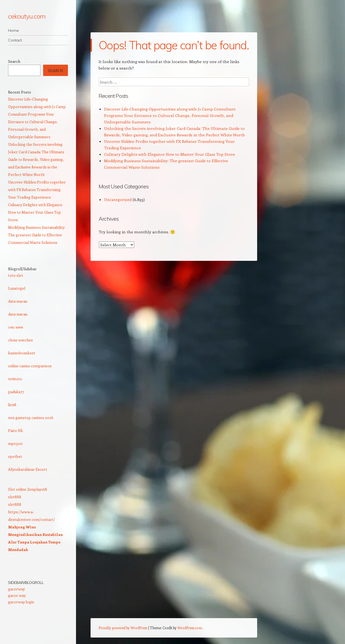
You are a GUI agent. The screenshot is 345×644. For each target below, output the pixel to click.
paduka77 (16, 392)
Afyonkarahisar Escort (28, 469)
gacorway (16, 589)
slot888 (15, 497)
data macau (18, 301)
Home (13, 30)
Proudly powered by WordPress (123, 628)
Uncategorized (118, 199)
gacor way (17, 595)
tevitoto (15, 379)
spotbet (15, 456)
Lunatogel (17, 288)
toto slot (16, 275)
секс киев (15, 327)
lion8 (12, 405)
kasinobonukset (22, 353)
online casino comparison (30, 366)
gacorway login (21, 602)
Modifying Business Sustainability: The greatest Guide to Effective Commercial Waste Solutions (37, 235)
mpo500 (15, 443)
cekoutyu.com (27, 16)
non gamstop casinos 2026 (31, 418)
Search (14, 61)
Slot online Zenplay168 (28, 489)
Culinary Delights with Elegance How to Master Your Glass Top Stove (170, 154)
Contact (15, 40)
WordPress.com (190, 628)
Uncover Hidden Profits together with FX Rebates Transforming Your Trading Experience (37, 190)
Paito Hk (15, 430)
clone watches (20, 340)
